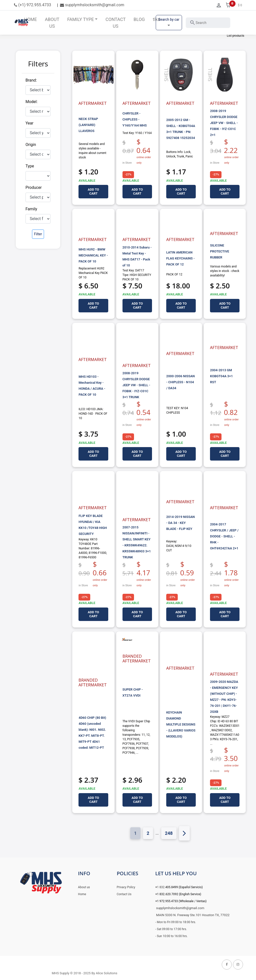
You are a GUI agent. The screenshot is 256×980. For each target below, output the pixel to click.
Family (31, 209)
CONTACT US (115, 23)
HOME (30, 19)
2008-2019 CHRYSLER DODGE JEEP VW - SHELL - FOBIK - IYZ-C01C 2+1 (224, 123)
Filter (38, 234)
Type (30, 166)
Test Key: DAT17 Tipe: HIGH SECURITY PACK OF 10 (137, 275)
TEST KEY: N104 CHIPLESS (177, 410)
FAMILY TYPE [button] (81, 19)
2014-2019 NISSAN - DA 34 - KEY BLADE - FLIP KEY (180, 523)
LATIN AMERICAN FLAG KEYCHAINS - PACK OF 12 (180, 258)
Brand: (31, 80)
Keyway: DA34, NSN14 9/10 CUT (179, 546)
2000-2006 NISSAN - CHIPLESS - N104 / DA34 (180, 382)
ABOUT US (52, 23)
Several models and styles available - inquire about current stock (92, 151)
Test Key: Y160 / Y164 (137, 133)
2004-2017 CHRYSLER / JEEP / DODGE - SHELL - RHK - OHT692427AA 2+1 (224, 536)
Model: (31, 102)
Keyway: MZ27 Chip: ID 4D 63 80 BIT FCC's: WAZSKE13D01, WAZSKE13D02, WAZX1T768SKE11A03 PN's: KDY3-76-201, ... (225, 730)
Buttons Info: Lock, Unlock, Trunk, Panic (180, 154)
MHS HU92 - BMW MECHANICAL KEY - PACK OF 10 (93, 255)
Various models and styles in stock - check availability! (225, 271)
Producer (34, 187)
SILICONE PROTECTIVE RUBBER (219, 251)
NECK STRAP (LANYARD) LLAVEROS (88, 125)
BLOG (139, 19)
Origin (31, 145)
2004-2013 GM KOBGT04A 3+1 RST (221, 376)
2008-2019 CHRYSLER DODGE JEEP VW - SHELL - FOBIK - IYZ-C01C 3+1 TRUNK (136, 385)
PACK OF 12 (174, 274)
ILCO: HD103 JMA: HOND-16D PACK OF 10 (93, 414)
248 (169, 833)
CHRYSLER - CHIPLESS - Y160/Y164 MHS (135, 119)
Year (29, 123)
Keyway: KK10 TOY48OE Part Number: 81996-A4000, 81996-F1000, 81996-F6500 (93, 548)
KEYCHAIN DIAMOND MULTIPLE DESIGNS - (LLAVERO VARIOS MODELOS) (181, 724)
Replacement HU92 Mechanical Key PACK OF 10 (93, 273)
